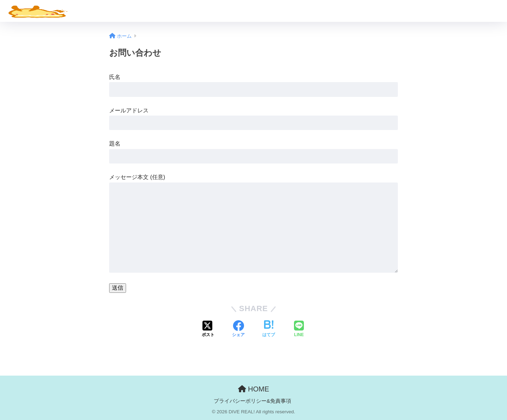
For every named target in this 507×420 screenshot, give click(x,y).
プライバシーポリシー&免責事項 (252, 401)
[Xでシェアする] (208, 329)
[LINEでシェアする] (299, 329)
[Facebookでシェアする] (238, 329)
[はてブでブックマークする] (269, 329)
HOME (254, 389)
